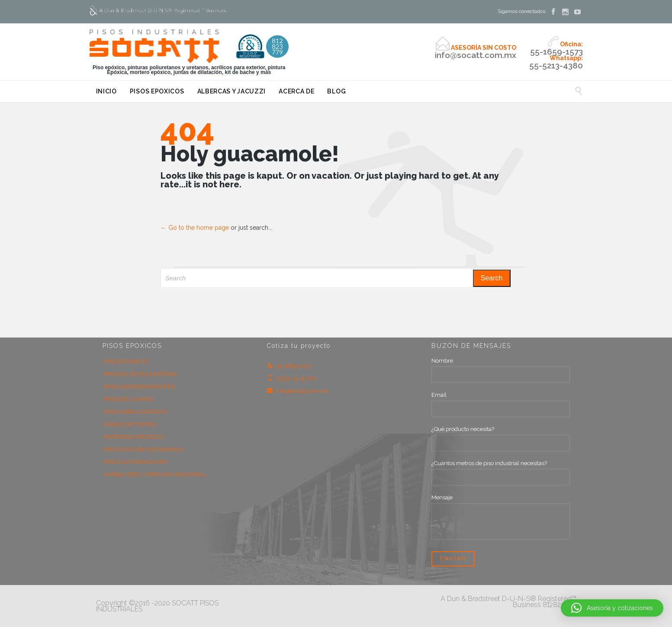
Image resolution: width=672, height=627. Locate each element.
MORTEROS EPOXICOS (134, 437)
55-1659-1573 (289, 366)
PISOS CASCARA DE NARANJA (144, 449)
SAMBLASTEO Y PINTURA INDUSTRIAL (155, 474)
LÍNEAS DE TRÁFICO (130, 424)
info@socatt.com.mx (298, 391)
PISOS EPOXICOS (126, 362)
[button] (612, 608)
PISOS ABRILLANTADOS (135, 412)
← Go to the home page (195, 228)
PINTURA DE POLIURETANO (141, 374)
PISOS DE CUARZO (129, 399)
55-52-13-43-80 (292, 378)
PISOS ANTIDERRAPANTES (139, 387)
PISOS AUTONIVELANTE (136, 462)
